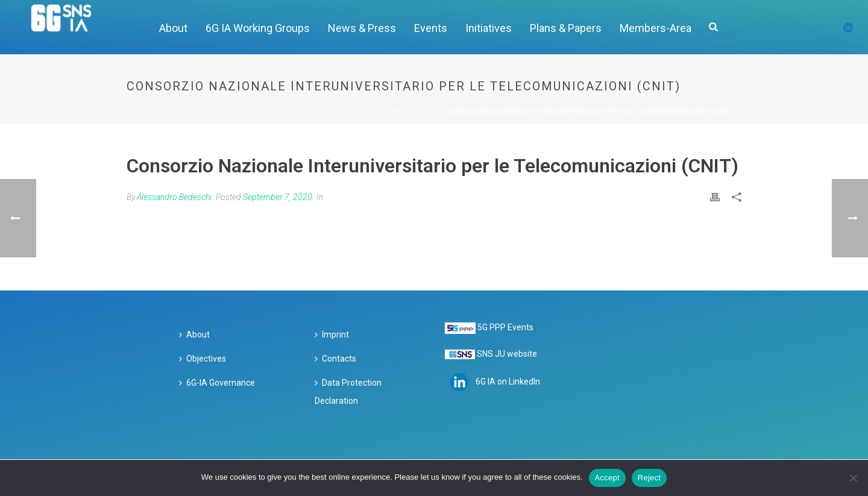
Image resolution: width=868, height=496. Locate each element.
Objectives (203, 359)
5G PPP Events (505, 327)
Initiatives (489, 28)
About (173, 28)
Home (392, 112)
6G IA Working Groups (258, 28)
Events (431, 28)
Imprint (332, 334)
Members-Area (656, 28)
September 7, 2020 (278, 197)
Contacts (335, 359)
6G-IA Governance (217, 383)
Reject (649, 478)
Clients (424, 112)
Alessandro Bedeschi (174, 197)
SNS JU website (507, 354)
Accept (607, 478)
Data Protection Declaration (348, 392)
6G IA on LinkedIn (508, 381)
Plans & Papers (566, 28)
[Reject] (853, 478)
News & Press (362, 28)
